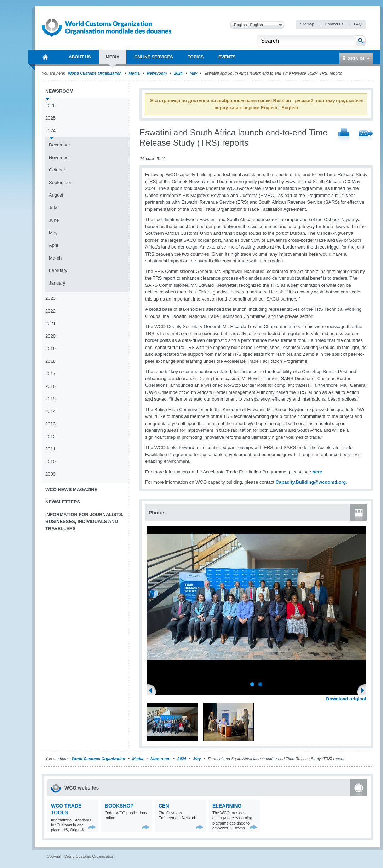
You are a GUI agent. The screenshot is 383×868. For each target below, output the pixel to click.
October (57, 170)
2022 (50, 311)
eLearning (227, 806)
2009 (50, 474)
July (53, 208)
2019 (50, 348)
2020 (50, 336)
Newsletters (63, 502)
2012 (50, 436)
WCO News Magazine (71, 490)
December (59, 145)
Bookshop (119, 806)
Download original (346, 699)
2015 (50, 399)
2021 (50, 323)
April (53, 245)
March (55, 258)
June (54, 220)
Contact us (335, 24)
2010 (50, 462)
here (317, 472)
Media (134, 73)
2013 (50, 424)
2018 (50, 361)
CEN (164, 806)
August (56, 195)
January (57, 283)
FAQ (358, 24)
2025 (50, 118)
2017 (50, 374)
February (58, 270)
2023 (50, 298)
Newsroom (157, 73)
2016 (50, 386)
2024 (178, 73)
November (59, 158)
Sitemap (307, 24)
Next (365, 691)
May (193, 73)
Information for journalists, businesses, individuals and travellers (84, 522)
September (60, 183)
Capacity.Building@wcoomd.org (311, 482)
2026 (50, 106)
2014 (50, 411)
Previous (153, 691)
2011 (50, 449)
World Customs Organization (95, 73)
